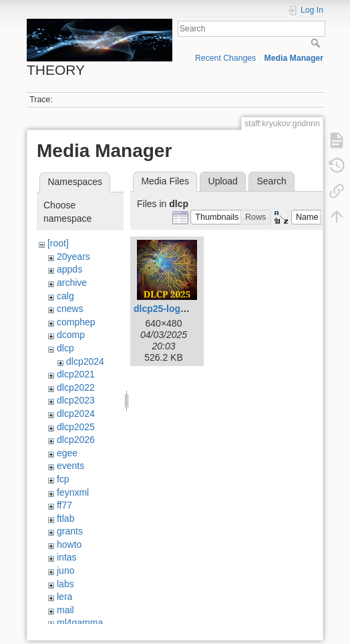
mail (65, 610)
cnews (70, 309)
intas (67, 557)
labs (65, 584)
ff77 (64, 505)
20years (73, 257)
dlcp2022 (76, 387)
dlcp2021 (76, 374)
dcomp (71, 335)
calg (65, 296)
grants (70, 531)
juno (65, 571)
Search (317, 43)
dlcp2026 (76, 440)
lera (64, 597)
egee (67, 453)
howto (69, 544)
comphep (76, 322)
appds (69, 269)
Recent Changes (225, 58)
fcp (63, 479)
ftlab (65, 518)
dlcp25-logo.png (170, 309)
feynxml (73, 492)
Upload (223, 181)
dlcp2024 (85, 361)
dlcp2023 (76, 400)
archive (72, 283)
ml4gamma (80, 623)
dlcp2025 (76, 427)
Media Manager (294, 58)
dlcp (65, 348)
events (70, 466)
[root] (58, 243)
